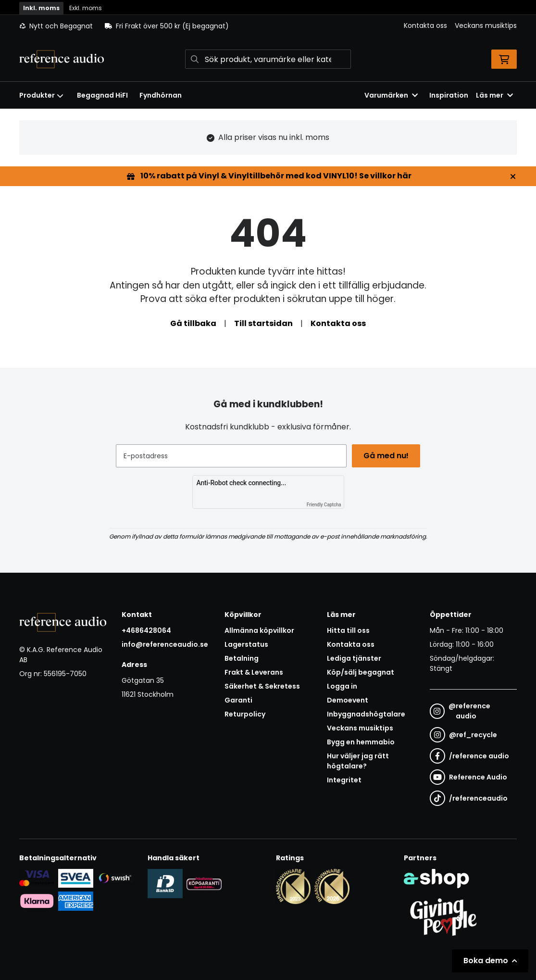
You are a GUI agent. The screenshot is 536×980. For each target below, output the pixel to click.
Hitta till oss (348, 630)
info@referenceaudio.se (165, 644)
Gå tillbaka (193, 323)
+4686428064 (146, 630)
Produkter (41, 95)
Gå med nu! (387, 456)
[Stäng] (513, 176)
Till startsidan (263, 323)
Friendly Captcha (324, 505)
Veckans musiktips (486, 25)
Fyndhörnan (161, 95)
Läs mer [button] (494, 95)
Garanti (238, 700)
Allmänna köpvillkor (259, 630)
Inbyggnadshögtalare (366, 714)
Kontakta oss (425, 25)
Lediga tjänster (354, 658)
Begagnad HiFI (102, 95)
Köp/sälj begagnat (361, 672)
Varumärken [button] (391, 95)
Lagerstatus (246, 644)
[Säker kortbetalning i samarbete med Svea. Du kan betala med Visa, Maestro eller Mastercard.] (37, 878)
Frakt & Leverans (254, 672)
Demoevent (348, 700)
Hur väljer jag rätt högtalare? (358, 761)
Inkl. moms (41, 8)
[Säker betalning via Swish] (115, 878)
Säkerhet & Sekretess (262, 686)
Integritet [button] (344, 780)
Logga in (342, 686)
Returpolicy (245, 714)
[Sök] (268, 59)
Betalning (242, 658)
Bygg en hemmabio (361, 742)
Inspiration (449, 95)
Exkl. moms (86, 8)
